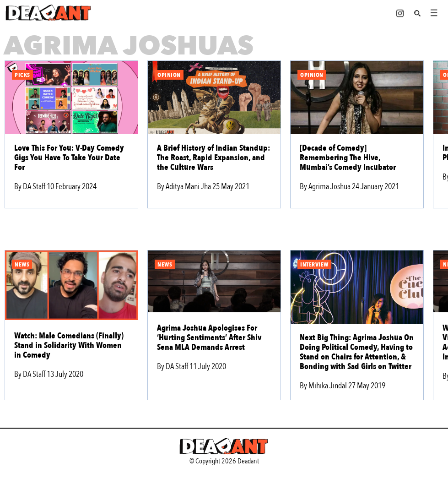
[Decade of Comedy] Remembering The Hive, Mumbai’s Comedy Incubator (348, 158)
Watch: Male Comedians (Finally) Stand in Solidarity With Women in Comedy (69, 345)
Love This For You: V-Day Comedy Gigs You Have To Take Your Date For (69, 158)
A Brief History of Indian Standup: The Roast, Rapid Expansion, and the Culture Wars (213, 158)
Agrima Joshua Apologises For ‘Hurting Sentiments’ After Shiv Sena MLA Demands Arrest (209, 338)
